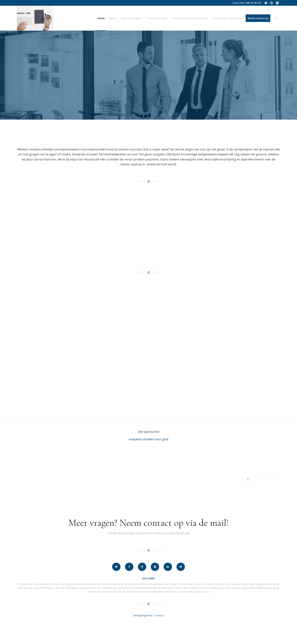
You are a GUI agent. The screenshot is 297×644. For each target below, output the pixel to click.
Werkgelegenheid (143, 616)
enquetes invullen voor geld (148, 439)
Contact (159, 616)
